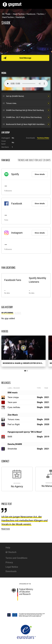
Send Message (25, 58)
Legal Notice (12, 567)
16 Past (18, 313)
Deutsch (12, 552)
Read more (6, 529)
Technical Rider (43, 138)
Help (8, 548)
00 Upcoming (7, 313)
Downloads (11, 571)
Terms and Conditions (16, 558)
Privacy (9, 562)
